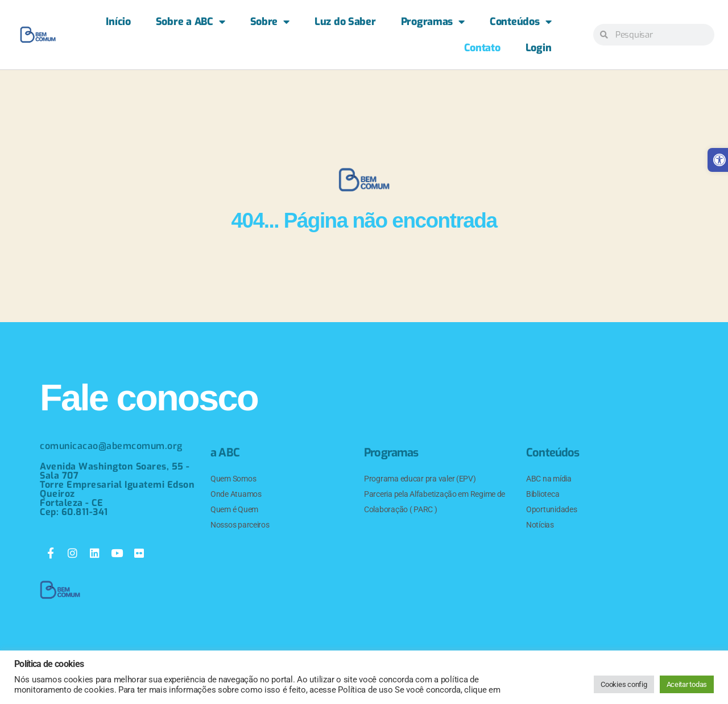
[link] (38, 35)
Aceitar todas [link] (687, 684)
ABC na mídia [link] (549, 479)
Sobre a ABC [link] (191, 22)
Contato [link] (482, 48)
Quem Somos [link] (233, 479)
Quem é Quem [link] (234, 509)
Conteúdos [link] (520, 22)
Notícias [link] (540, 525)
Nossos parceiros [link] (240, 525)
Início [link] (118, 22)
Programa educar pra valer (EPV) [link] (420, 479)
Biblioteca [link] (543, 494)
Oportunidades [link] (552, 509)
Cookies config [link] (624, 684)
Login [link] (539, 48)
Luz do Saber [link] (345, 22)
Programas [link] (433, 22)
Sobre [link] (270, 22)
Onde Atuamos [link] (236, 494)
